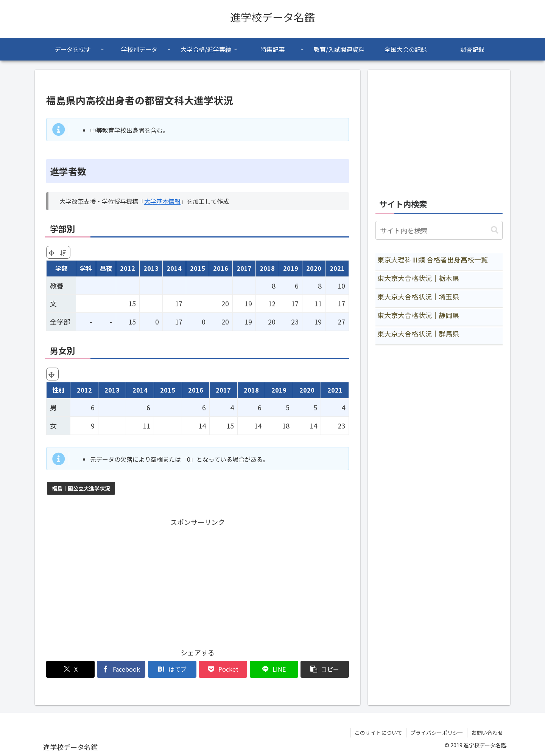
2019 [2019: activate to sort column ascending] (291, 268)
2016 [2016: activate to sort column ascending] (221, 268)
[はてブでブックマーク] (172, 669)
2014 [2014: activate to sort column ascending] (174, 268)
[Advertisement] (198, 581)
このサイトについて (378, 733)
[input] (439, 230)
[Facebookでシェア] (121, 669)
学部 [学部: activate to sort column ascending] (61, 268)
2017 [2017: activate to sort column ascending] (244, 268)
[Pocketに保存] (223, 669)
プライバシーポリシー (437, 733)
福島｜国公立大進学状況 (81, 488)
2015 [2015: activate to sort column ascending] (198, 268)
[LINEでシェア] (274, 669)
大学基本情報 (162, 201)
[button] (325, 669)
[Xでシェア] (70, 669)
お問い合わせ (487, 733)
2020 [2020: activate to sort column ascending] (314, 268)
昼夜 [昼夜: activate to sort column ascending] (106, 268)
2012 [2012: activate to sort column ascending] (128, 268)
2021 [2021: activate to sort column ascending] (337, 268)
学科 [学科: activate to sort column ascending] (86, 268)
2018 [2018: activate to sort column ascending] (267, 268)
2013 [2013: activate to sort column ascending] (151, 268)
